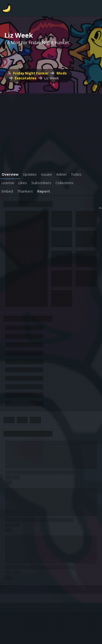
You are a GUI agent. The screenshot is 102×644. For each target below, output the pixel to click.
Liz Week (52, 78)
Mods (62, 73)
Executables (26, 78)
